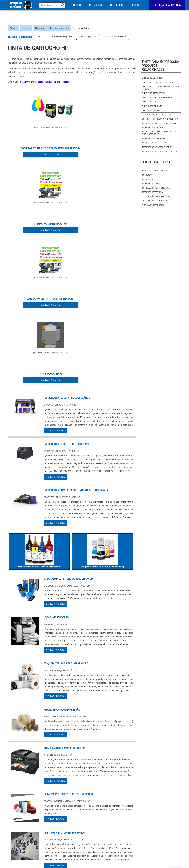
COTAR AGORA (23, 151)
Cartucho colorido (152, 78)
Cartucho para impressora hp (157, 98)
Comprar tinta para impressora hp (160, 119)
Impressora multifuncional (156, 188)
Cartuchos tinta (150, 110)
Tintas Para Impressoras (31, 82)
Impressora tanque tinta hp (115, 37)
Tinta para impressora (153, 205)
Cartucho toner (150, 102)
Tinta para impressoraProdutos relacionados (160, 66)
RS (69, 770)
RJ (24, 770)
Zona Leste (73, 798)
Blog (135, 5)
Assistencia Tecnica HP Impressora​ (113, 842)
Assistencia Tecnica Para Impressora (115, 838)
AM (111, 770)
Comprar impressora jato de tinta (160, 115)
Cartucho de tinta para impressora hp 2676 (55, 37)
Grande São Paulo (90, 798)
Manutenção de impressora (156, 197)
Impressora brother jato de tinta (159, 123)
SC (62, 770)
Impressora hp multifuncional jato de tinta (160, 153)
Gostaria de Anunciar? (167, 5)
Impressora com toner (154, 139)
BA (84, 770)
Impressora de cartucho (155, 143)
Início (77, 5)
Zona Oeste (46, 798)
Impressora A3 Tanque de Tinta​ (111, 830)
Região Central (16, 798)
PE (77, 770)
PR (54, 770)
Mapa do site (161, 839)
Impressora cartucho (153, 128)
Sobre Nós (118, 5)
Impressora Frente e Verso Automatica (116, 846)
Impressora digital (152, 184)
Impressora (148, 179)
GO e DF (101, 770)
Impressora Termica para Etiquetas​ (114, 834)
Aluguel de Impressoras (57, 82)
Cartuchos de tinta (152, 106)
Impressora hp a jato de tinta (157, 147)
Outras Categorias (157, 162)
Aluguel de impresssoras (155, 171)
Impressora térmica (152, 192)
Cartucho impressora (88, 37)
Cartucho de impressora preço (158, 82)
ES (39, 770)
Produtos (96, 5)
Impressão (147, 175)
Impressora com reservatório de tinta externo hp (159, 133)
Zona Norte (32, 798)
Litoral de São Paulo (111, 798)
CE (91, 770)
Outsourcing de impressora (157, 201)
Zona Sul (60, 798)
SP (47, 770)
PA (119, 770)
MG (32, 770)
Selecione (14, 770)
